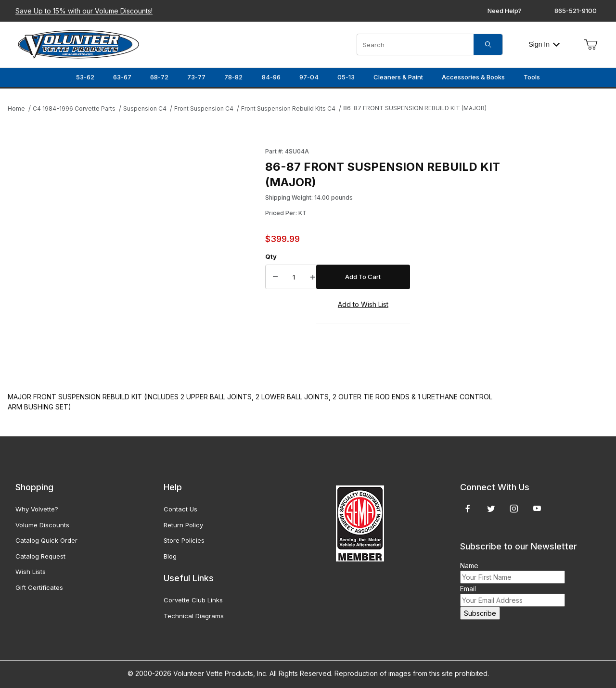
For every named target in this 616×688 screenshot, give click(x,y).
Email (468, 589)
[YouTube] (537, 509)
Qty (271, 256)
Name (469, 566)
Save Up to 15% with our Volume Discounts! (84, 11)
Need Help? (505, 11)
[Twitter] (491, 509)
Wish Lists (31, 572)
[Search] (488, 45)
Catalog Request (40, 556)
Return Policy (183, 525)
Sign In (544, 44)
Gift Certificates (39, 587)
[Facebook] (468, 509)
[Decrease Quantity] (275, 277)
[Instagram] (514, 509)
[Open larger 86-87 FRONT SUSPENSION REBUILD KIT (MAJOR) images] (134, 260)
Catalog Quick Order (46, 540)
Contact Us (180, 509)
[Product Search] (415, 45)
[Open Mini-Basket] (590, 45)
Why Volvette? (37, 509)
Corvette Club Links (193, 600)
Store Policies (184, 540)
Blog (170, 556)
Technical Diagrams (194, 616)
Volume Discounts (42, 525)
